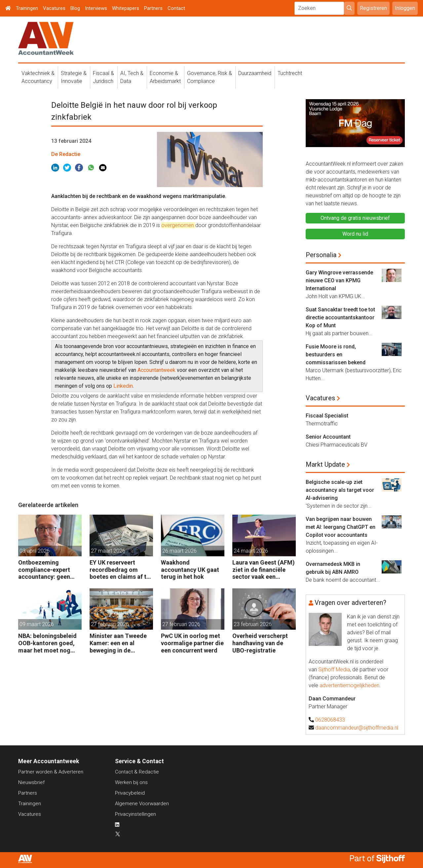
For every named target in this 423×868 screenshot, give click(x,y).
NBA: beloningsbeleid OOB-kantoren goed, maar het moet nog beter (47, 643)
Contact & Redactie (137, 772)
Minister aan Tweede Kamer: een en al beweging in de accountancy (118, 643)
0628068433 (330, 720)
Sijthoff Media (334, 670)
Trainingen (27, 8)
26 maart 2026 (179, 551)
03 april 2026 (35, 551)
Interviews (96, 8)
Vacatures (54, 8)
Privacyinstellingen (135, 814)
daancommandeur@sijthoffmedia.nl (357, 728)
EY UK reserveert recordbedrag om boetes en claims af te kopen (120, 570)
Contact (176, 8)
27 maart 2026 (108, 551)
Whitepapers (126, 8)
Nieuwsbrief (31, 782)
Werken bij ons (131, 782)
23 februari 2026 (253, 624)
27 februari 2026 (110, 624)
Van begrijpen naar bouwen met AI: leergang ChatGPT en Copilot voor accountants (341, 527)
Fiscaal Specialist (327, 416)
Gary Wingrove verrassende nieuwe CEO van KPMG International (339, 280)
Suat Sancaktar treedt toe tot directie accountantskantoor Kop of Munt (340, 317)
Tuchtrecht (290, 73)
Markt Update (325, 464)
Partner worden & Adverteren (51, 772)
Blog (75, 8)
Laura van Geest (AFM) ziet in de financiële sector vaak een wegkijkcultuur (264, 570)
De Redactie (66, 154)
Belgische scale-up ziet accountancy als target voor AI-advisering (340, 490)
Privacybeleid (130, 793)
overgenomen (178, 225)
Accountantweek (156, 370)
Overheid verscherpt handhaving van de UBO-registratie (260, 643)
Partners (153, 8)
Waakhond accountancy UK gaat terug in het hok (190, 570)
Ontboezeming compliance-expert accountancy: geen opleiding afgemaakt (47, 570)
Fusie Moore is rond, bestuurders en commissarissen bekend (336, 355)
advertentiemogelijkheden (349, 685)
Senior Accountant (328, 437)
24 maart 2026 (251, 551)
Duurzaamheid (255, 73)
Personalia (321, 255)
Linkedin (123, 386)
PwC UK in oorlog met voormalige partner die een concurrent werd (192, 643)
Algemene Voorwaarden (142, 804)
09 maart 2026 (37, 624)
